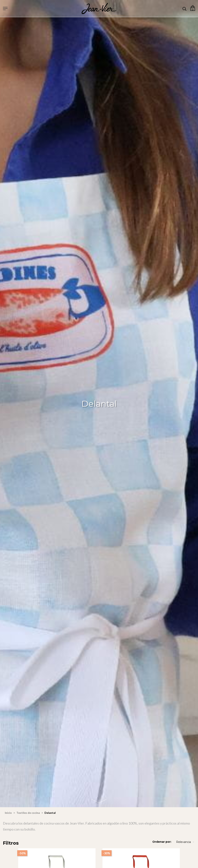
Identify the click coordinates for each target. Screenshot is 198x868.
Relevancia (186, 842)
